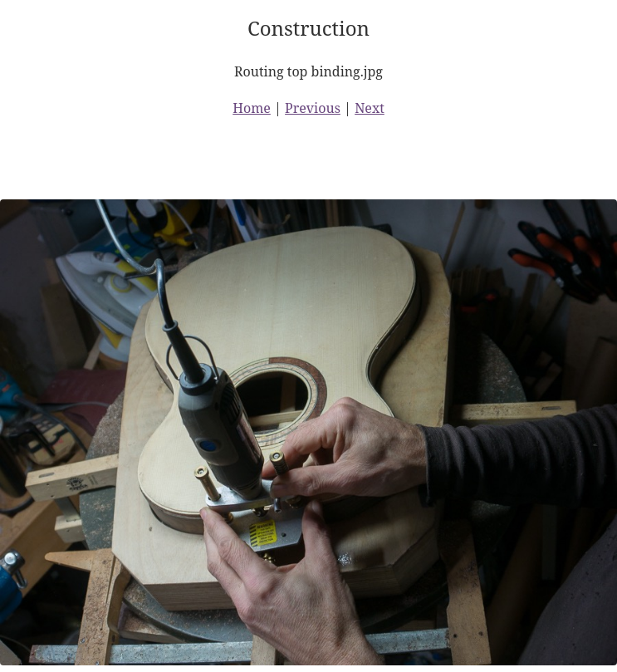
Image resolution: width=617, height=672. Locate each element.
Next (370, 108)
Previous (313, 108)
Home (252, 108)
